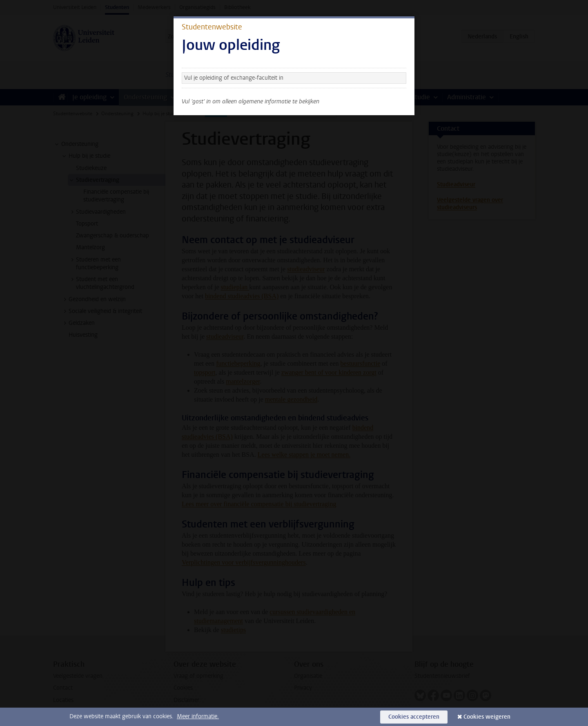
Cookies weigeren (487, 717)
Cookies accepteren (414, 717)
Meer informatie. (198, 716)
